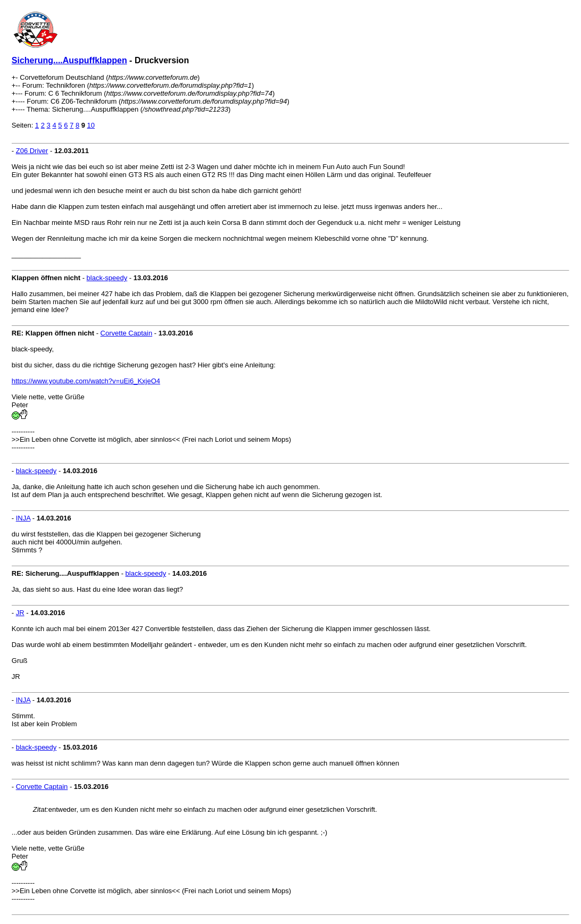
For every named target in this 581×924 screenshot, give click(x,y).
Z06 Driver (32, 151)
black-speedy (107, 278)
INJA (23, 518)
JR (20, 613)
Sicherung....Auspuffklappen (69, 60)
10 (91, 125)
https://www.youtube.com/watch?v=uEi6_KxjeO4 (86, 381)
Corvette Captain (127, 333)
